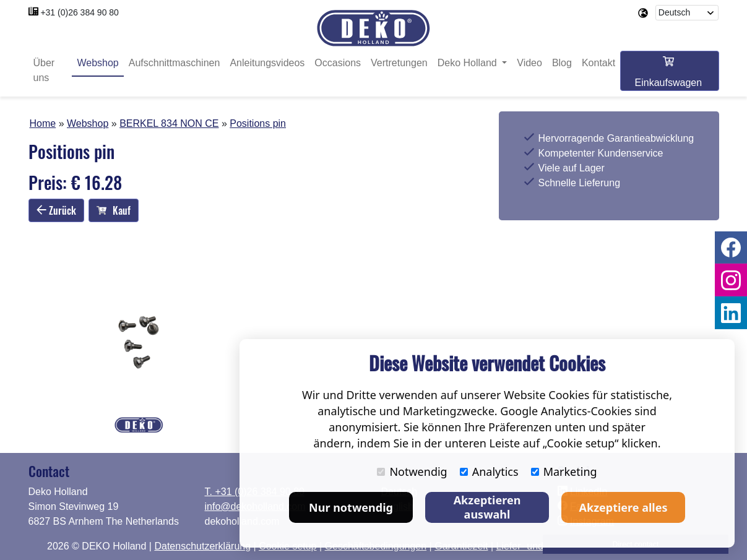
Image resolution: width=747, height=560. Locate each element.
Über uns (44, 71)
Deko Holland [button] (469, 63)
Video (529, 63)
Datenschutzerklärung (202, 546)
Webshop (97, 63)
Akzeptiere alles (624, 507)
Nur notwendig (351, 507)
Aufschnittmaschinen (175, 63)
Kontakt (598, 63)
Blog (562, 63)
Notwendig (412, 472)
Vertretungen (399, 63)
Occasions (338, 63)
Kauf (114, 211)
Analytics (489, 472)
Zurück (56, 210)
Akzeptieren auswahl (487, 507)
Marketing (564, 472)
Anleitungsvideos (267, 63)
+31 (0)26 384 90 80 (80, 12)
